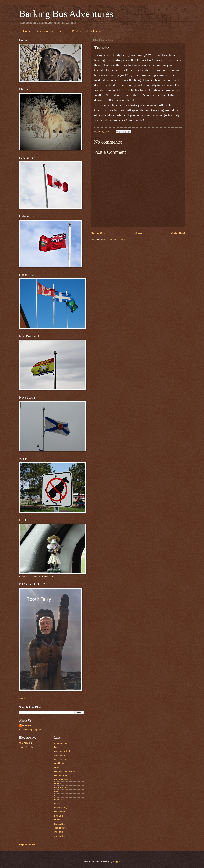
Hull (56, 791)
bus (56, 747)
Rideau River (60, 824)
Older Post (178, 233)
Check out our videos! (51, 31)
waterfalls (58, 832)
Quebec (58, 820)
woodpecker (60, 836)
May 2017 (24, 743)
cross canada (60, 759)
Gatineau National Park (65, 771)
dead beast (59, 763)
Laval (57, 795)
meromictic (59, 800)
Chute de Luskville (63, 751)
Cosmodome (60, 755)
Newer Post (98, 233)
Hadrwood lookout (62, 779)
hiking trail (59, 783)
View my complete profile (31, 730)
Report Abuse (27, 844)
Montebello (59, 804)
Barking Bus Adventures (66, 14)
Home (27, 31)
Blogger (116, 862)
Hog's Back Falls (62, 788)
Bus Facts (94, 31)
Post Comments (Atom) (114, 240)
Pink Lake (59, 816)
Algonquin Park (61, 743)
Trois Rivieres (60, 828)
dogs (56, 767)
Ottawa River (60, 812)
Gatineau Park (61, 775)
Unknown (27, 725)
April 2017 (24, 747)
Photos (76, 31)
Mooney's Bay (61, 808)
